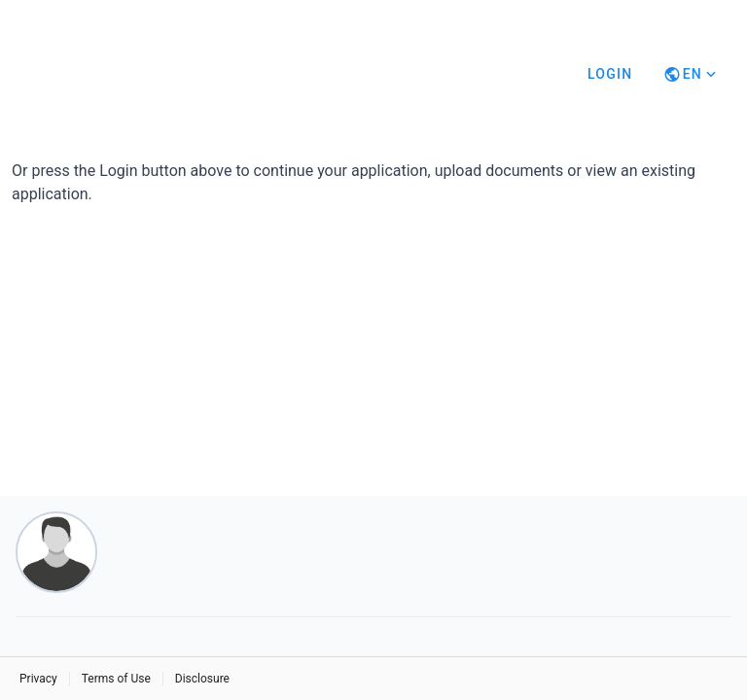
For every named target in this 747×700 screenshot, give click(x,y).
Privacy (38, 679)
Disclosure (202, 679)
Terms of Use (116, 679)
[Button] (692, 74)
